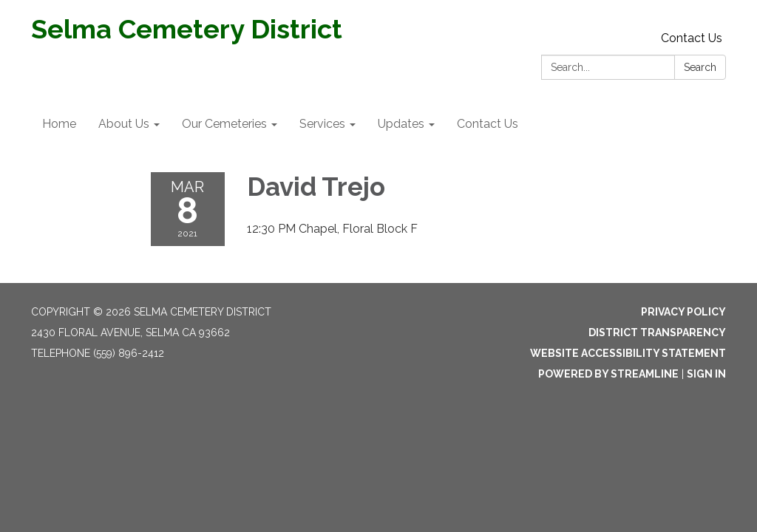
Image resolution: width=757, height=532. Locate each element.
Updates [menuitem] (401, 124)
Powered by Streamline (608, 374)
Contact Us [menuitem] (488, 124)
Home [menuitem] (59, 124)
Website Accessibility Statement (628, 353)
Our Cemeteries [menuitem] (224, 124)
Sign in (706, 374)
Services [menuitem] (322, 124)
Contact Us (692, 38)
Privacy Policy (683, 312)
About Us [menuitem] (124, 124)
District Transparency (657, 332)
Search (700, 67)
